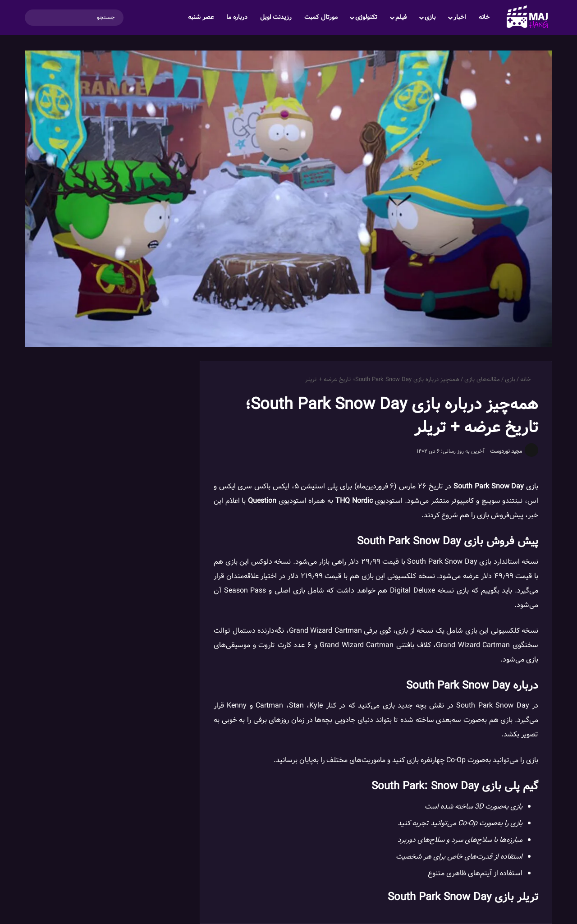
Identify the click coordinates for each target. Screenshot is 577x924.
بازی (430, 17)
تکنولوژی (366, 17)
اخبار (460, 17)
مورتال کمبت (321, 17)
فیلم (401, 17)
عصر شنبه (201, 17)
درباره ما (237, 17)
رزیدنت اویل (276, 17)
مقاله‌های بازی (482, 379)
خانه (484, 17)
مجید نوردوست (506, 451)
